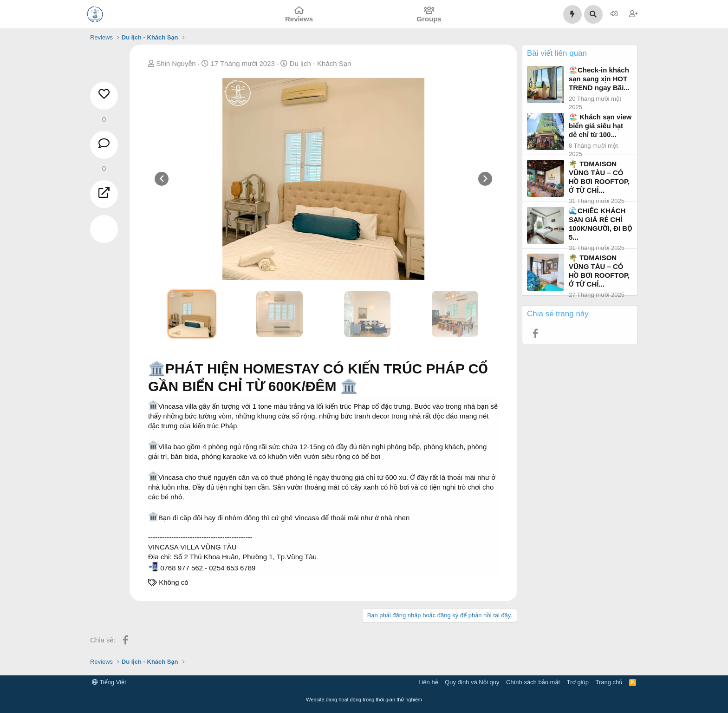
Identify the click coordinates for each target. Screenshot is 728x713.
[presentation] (162, 179)
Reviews (299, 19)
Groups (429, 19)
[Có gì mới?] (572, 14)
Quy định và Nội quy (472, 682)
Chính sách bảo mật (533, 682)
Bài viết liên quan (557, 53)
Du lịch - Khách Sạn (321, 63)
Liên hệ (428, 682)
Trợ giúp (578, 682)
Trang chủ (609, 682)
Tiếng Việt (109, 682)
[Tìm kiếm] (593, 14)
